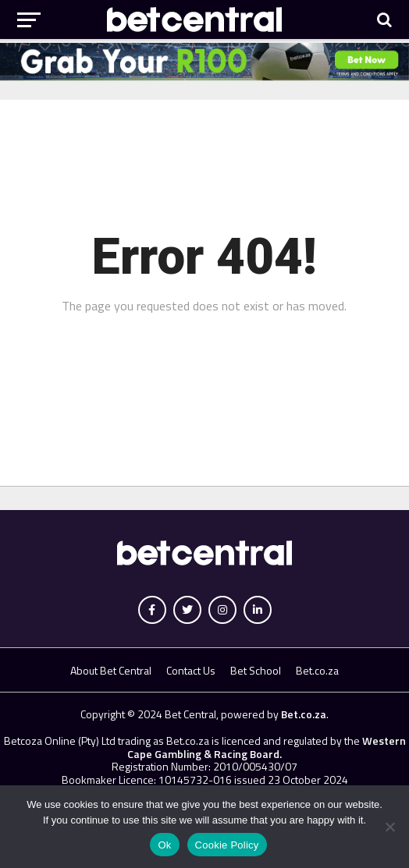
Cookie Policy (227, 845)
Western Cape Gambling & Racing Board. (267, 747)
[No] (389, 827)
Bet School (256, 670)
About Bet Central (111, 670)
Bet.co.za (317, 670)
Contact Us (191, 670)
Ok (164, 845)
